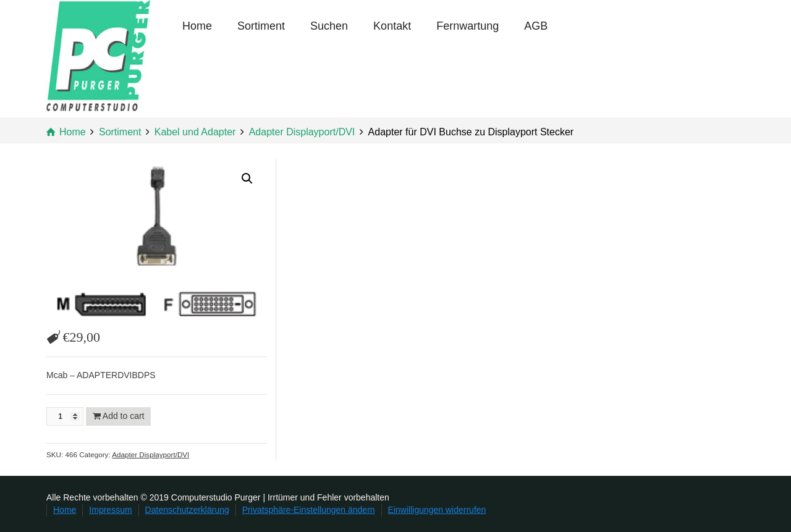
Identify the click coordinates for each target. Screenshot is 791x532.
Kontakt (392, 26)
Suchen (329, 26)
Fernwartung (467, 26)
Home (197, 26)
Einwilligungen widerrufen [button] (437, 510)
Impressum (110, 510)
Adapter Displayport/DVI (150, 454)
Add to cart (124, 416)
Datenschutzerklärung (187, 510)
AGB (536, 26)
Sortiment (261, 26)
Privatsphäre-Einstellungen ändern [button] (309, 510)
